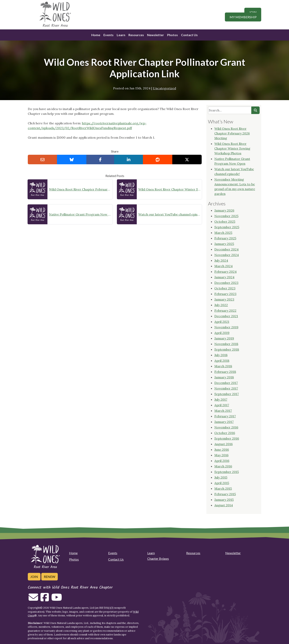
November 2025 (226, 216)
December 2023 (226, 283)
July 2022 (221, 305)
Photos (172, 35)
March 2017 (223, 411)
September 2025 (227, 227)
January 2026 (224, 210)
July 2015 (221, 477)
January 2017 (224, 422)
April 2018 (222, 361)
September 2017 (227, 394)
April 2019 (222, 333)
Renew (50, 577)
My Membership (243, 17)
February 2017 (225, 416)
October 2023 (225, 288)
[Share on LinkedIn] (129, 160)
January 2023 (224, 299)
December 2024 (226, 249)
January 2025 (224, 244)
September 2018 (227, 349)
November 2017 (226, 388)
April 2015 (222, 483)
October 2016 (225, 433)
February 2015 (225, 494)
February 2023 (225, 294)
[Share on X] (187, 160)
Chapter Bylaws (158, 558)
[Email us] (33, 600)
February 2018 (225, 372)
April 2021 (222, 322)
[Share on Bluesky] (72, 160)
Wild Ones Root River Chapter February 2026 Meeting (80, 189)
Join (253, 12)
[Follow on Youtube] (57, 600)
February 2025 (225, 238)
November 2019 (226, 327)
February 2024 (225, 272)
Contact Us (189, 35)
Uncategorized (164, 88)
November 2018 (226, 344)
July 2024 (221, 260)
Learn (121, 35)
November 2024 (227, 255)
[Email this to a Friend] (42, 160)
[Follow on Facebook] (45, 600)
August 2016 (223, 444)
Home (96, 35)
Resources (136, 35)
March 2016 (223, 466)
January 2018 (224, 377)
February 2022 (225, 310)
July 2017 (221, 399)
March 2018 (223, 366)
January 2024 (224, 277)
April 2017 (222, 405)
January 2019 (224, 338)
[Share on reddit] (158, 160)
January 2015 (224, 500)
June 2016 (222, 450)
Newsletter (156, 35)
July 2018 (221, 355)
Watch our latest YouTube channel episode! (169, 214)
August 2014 (224, 505)
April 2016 (222, 461)
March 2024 (223, 266)
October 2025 (225, 221)
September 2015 (227, 472)
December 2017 (226, 383)
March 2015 (223, 488)
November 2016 (226, 427)
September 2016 (227, 438)
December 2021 (226, 316)
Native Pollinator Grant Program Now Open (80, 214)
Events (108, 35)
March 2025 (223, 233)
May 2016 (221, 455)
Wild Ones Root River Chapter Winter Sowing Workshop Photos (169, 189)
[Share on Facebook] (100, 160)
